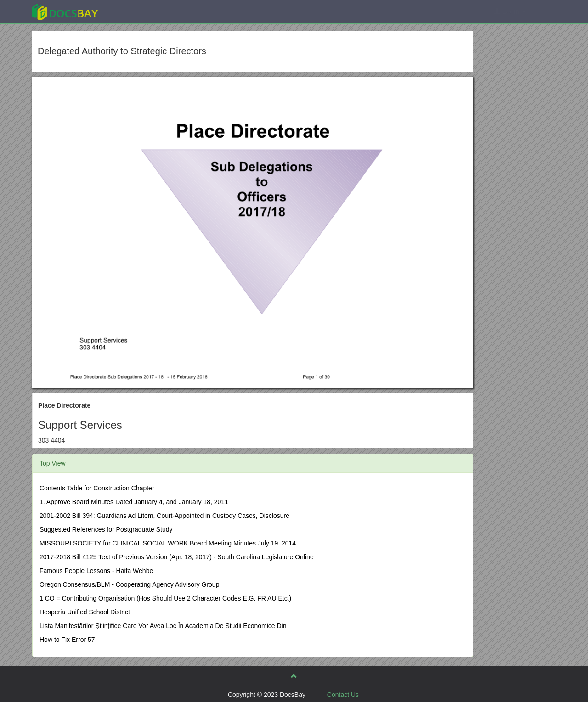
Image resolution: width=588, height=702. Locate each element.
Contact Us (343, 695)
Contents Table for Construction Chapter (97, 488)
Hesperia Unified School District (85, 612)
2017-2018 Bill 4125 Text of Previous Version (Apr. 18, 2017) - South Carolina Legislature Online (177, 557)
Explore (134, 11)
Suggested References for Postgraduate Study (106, 529)
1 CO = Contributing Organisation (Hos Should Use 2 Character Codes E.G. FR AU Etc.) (165, 598)
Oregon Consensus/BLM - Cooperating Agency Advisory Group (129, 584)
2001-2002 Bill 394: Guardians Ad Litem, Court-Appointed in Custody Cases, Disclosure (164, 516)
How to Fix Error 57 (67, 640)
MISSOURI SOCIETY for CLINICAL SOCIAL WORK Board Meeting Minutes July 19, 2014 (168, 543)
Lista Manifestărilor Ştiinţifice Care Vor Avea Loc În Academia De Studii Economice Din (163, 626)
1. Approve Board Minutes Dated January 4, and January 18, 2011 (134, 502)
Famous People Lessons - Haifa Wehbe (96, 571)
